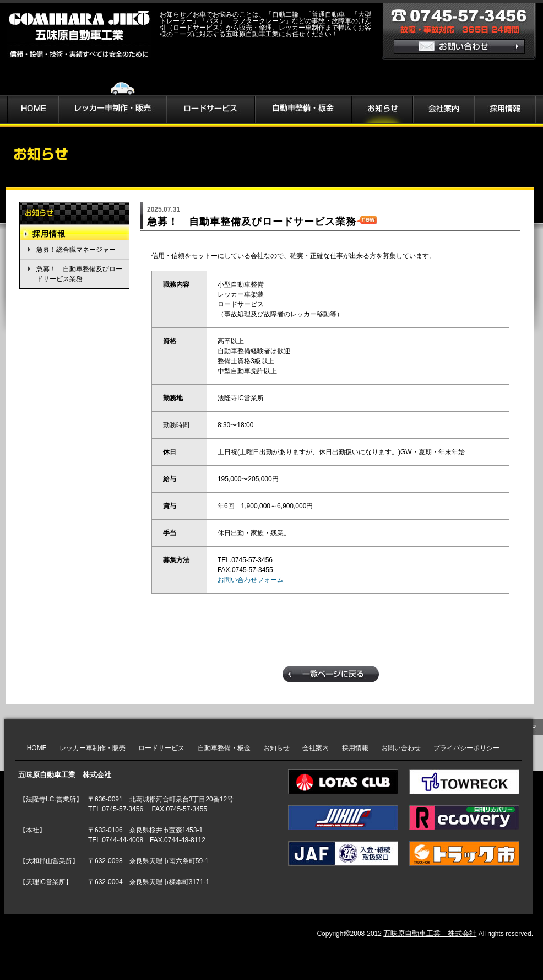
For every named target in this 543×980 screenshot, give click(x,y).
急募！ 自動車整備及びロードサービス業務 (79, 274)
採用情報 (49, 234)
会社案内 (316, 748)
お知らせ (276, 748)
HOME (37, 748)
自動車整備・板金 (224, 748)
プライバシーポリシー (466, 748)
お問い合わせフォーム (251, 580)
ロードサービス (161, 748)
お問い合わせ (401, 748)
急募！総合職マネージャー (76, 250)
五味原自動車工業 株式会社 (430, 933)
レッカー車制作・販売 (93, 748)
